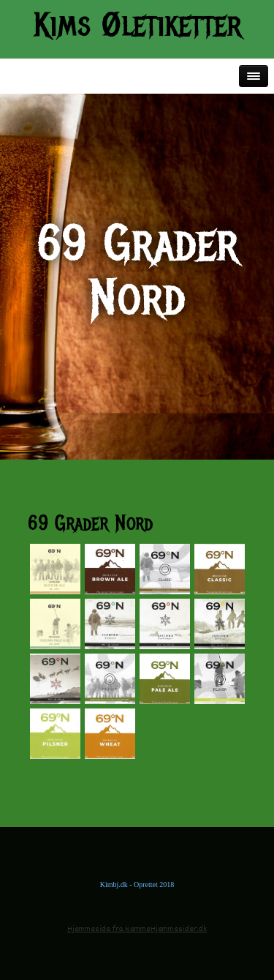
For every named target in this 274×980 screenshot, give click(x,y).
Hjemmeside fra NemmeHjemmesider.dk (137, 929)
